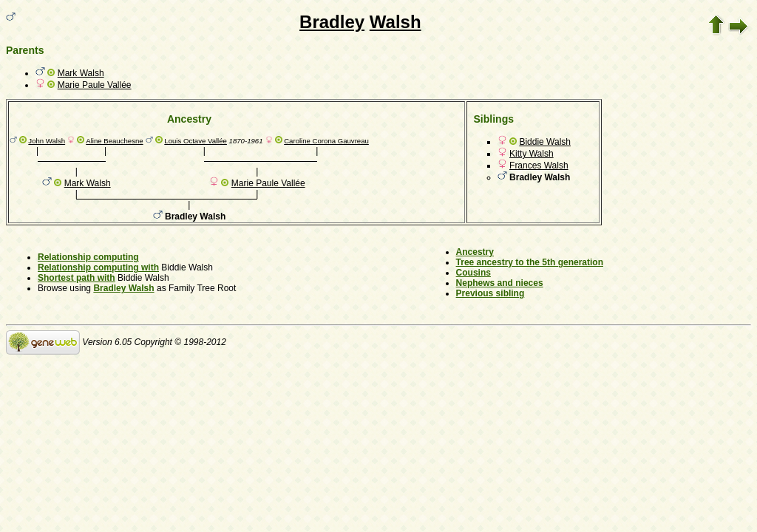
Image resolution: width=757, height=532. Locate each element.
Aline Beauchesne (114, 141)
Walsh (396, 22)
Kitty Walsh (532, 154)
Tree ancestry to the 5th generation (530, 262)
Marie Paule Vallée (95, 85)
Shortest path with (77, 278)
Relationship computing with (98, 267)
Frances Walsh (539, 166)
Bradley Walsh (123, 288)
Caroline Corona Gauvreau (326, 141)
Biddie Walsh (545, 142)
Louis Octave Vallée (196, 141)
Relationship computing (88, 257)
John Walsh (47, 141)
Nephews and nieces (500, 283)
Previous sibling (490, 293)
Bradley (332, 22)
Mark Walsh (81, 73)
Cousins (473, 273)
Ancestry (475, 252)
